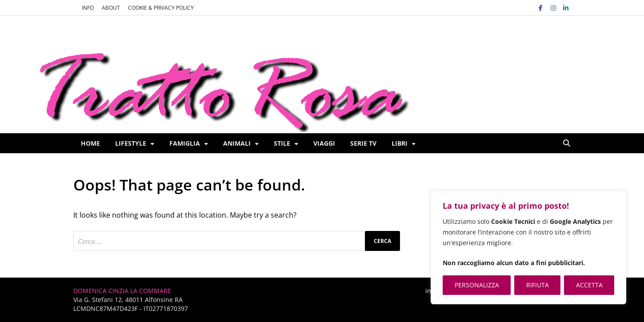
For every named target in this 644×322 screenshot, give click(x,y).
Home (90, 143)
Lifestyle (131, 143)
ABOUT (111, 8)
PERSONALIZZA (477, 285)
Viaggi (324, 143)
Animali (237, 143)
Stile (282, 143)
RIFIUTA (538, 285)
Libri (400, 143)
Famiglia (185, 143)
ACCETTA (589, 285)
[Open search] (567, 143)
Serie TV (363, 143)
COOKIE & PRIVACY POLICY (161, 8)
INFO (88, 8)
